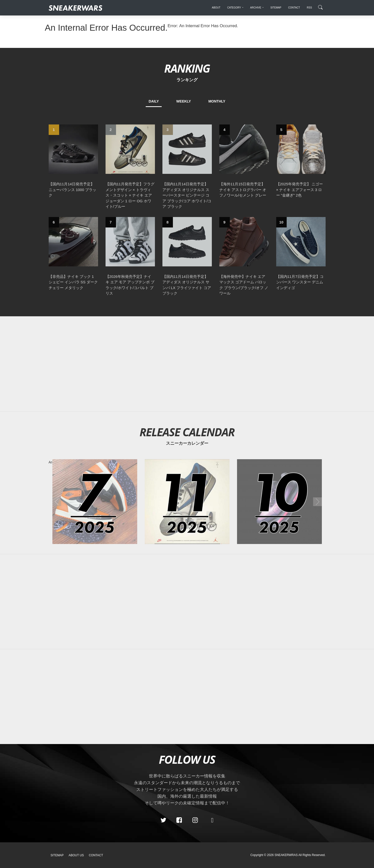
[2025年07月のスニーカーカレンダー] (95, 502)
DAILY (154, 101)
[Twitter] (163, 820)
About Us (76, 855)
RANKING (187, 68)
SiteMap (57, 855)
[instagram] (195, 820)
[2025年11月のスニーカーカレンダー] (187, 502)
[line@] (211, 820)
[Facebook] (179, 820)
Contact (96, 855)
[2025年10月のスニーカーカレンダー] (279, 502)
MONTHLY (217, 101)
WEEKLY (184, 101)
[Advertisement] (187, 364)
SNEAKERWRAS (286, 855)
